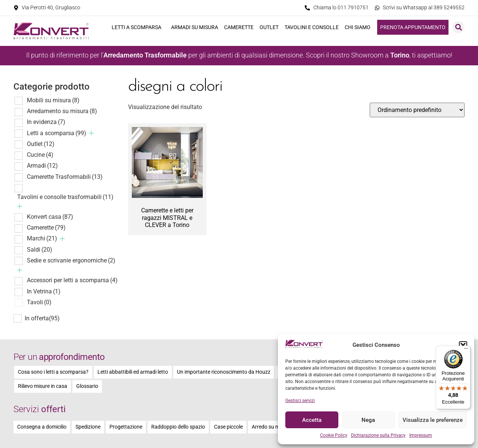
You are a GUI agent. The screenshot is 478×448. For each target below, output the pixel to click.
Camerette (239, 27)
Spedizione (88, 427)
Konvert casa (50, 217)
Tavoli (39, 302)
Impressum (421, 435)
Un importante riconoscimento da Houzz (224, 372)
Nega (368, 420)
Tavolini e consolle (312, 27)
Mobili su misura (53, 100)
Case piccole (228, 427)
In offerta (42, 318)
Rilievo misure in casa (43, 386)
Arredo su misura (271, 427)
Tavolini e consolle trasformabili (65, 197)
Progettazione (126, 427)
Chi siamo (359, 27)
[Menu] (466, 350)
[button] (463, 345)
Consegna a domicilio (42, 427)
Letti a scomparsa (138, 27)
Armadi (42, 166)
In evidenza (46, 122)
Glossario (87, 386)
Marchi (42, 238)
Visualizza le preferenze (433, 420)
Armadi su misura (195, 27)
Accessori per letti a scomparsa (72, 280)
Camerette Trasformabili (65, 177)
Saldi (40, 250)
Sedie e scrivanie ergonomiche (71, 260)
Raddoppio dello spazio (178, 427)
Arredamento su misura (62, 111)
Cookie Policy (334, 435)
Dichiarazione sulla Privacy (378, 435)
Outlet (269, 27)
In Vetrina (44, 291)
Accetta (312, 420)
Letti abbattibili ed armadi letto (133, 372)
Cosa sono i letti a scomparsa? (53, 372)
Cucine (40, 155)
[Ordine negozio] (417, 110)
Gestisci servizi (300, 401)
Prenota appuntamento (413, 27)
